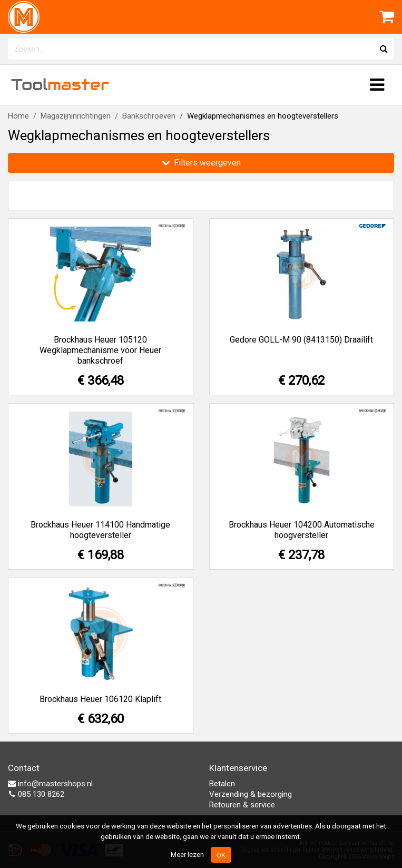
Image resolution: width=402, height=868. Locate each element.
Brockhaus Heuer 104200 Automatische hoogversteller (302, 530)
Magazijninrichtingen (76, 116)
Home (18, 116)
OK (221, 855)
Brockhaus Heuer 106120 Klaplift (100, 699)
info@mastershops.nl (50, 784)
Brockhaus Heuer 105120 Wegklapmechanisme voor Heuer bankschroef (100, 350)
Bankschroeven (149, 116)
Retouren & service (242, 805)
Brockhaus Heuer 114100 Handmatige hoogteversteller (100, 530)
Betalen (222, 784)
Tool (60, 85)
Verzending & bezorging (251, 794)
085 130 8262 (36, 794)
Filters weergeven (201, 163)
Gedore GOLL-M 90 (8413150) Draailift (301, 340)
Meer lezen (187, 854)
